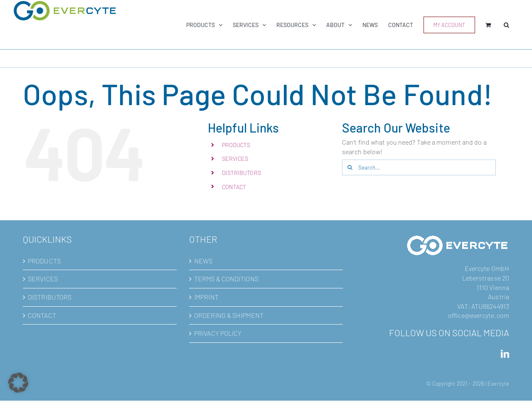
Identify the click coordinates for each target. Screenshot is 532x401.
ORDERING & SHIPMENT (229, 315)
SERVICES (235, 159)
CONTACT (234, 187)
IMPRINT (206, 297)
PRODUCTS (236, 145)
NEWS (203, 261)
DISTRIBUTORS (241, 173)
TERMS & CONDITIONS (226, 279)
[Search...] (419, 167)
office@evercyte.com (479, 315)
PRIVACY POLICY (218, 333)
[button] (506, 25)
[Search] (350, 167)
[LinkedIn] (505, 354)
